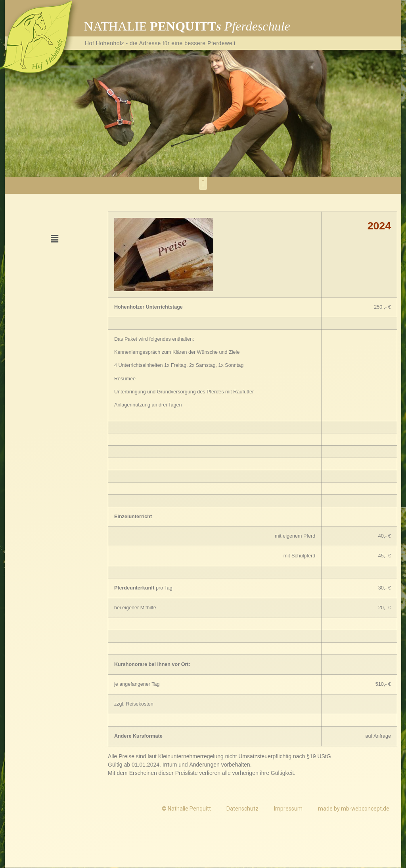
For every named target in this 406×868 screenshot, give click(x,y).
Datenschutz (241, 809)
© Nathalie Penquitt (185, 809)
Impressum (287, 809)
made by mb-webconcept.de (353, 809)
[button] (203, 183)
